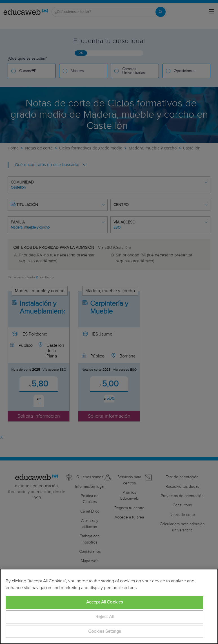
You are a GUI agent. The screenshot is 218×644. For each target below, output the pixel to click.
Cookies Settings (105, 631)
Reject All (105, 617)
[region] (109, 606)
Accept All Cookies (105, 602)
